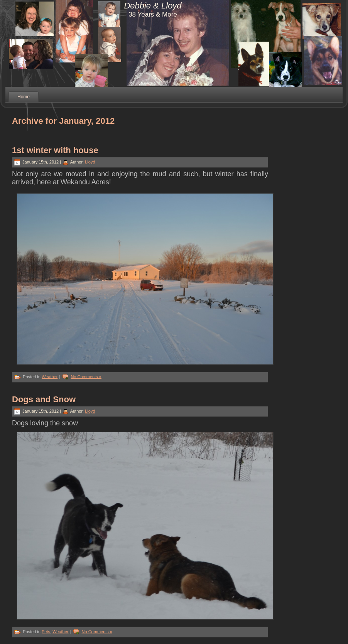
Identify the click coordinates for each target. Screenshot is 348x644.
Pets (46, 632)
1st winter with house (55, 150)
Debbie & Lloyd (153, 6)
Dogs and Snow (44, 399)
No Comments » (86, 376)
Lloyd (90, 162)
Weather (50, 376)
